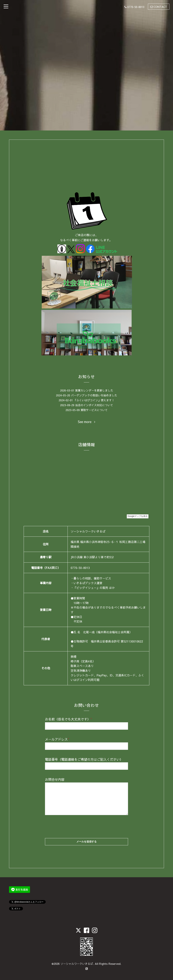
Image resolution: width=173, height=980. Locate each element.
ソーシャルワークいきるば (77, 964)
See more (86, 422)
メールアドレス (57, 739)
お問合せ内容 (55, 779)
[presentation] (72, 823)
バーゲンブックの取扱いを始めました (94, 395)
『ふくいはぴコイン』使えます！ (94, 400)
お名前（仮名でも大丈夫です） (68, 719)
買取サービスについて (94, 410)
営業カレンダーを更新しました (94, 390)
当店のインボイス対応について (94, 405)
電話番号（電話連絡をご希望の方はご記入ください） (84, 759)
